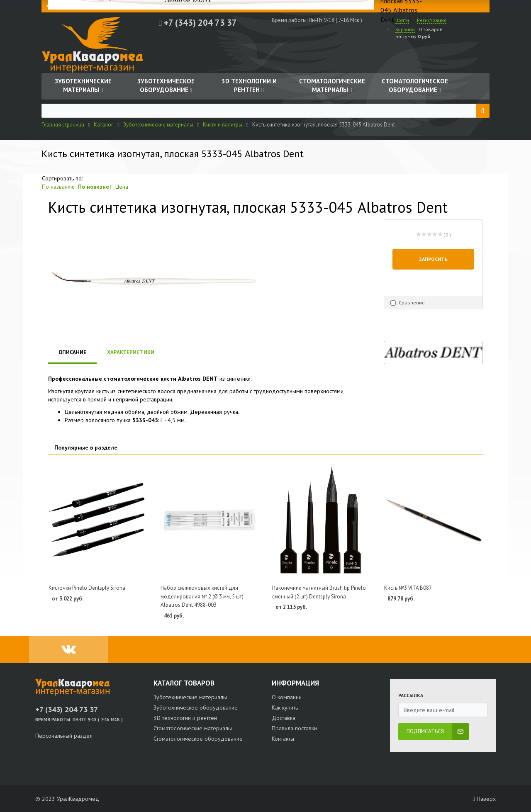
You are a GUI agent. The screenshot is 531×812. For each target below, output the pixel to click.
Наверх (484, 799)
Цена (122, 187)
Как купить (285, 707)
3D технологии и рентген (185, 718)
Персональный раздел (64, 736)
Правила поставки (294, 728)
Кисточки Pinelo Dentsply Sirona (87, 588)
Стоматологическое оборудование (198, 739)
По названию (58, 187)
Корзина (405, 29)
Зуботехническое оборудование (196, 707)
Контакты (283, 739)
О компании (287, 697)
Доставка (284, 718)
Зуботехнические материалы (190, 697)
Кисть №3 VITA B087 (408, 588)
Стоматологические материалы (193, 728)
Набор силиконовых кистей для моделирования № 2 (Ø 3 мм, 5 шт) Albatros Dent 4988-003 (202, 596)
